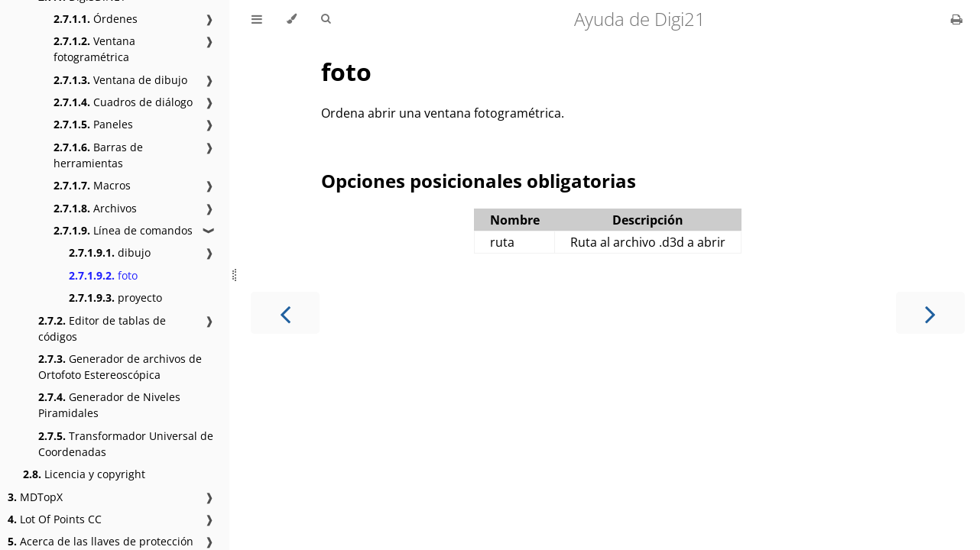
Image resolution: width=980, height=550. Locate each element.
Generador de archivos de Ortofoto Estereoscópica (120, 367)
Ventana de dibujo (120, 80)
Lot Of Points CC (55, 519)
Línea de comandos (123, 230)
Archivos (95, 208)
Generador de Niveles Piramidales (109, 405)
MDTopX (35, 497)
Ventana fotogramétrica (94, 49)
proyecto (115, 298)
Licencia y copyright (84, 474)
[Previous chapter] (285, 313)
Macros (92, 185)
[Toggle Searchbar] (326, 19)
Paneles (93, 124)
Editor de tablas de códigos (102, 328)
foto (103, 275)
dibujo (110, 252)
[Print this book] (957, 19)
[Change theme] (292, 19)
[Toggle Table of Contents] (257, 19)
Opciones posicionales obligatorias (479, 181)
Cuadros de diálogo (123, 102)
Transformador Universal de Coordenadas (126, 444)
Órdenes (96, 19)
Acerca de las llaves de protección (101, 541)
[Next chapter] (930, 313)
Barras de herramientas (98, 155)
